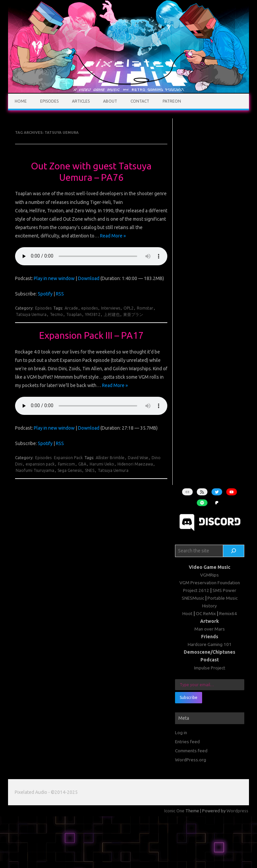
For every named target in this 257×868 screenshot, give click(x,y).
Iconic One (174, 811)
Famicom (66, 464)
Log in (181, 733)
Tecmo (56, 314)
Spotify (45, 294)
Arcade (71, 308)
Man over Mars (210, 629)
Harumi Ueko (102, 464)
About (110, 101)
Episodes (49, 101)
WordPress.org (191, 760)
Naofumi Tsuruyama (35, 470)
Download (89, 278)
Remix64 (228, 613)
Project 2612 (196, 590)
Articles (81, 101)
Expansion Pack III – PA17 (91, 335)
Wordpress (237, 811)
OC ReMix (206, 613)
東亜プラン (133, 314)
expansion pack (40, 464)
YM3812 (93, 314)
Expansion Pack (68, 458)
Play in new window (54, 278)
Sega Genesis (70, 470)
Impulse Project (210, 668)
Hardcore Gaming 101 (210, 644)
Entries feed (187, 742)
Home (21, 101)
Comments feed (191, 751)
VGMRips (209, 575)
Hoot (187, 613)
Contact (140, 101)
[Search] (234, 551)
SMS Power (224, 590)
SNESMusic (193, 598)
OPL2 (128, 308)
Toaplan (74, 314)
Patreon (172, 101)
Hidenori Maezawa (135, 464)
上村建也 (112, 314)
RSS (60, 294)
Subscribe (189, 697)
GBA (82, 464)
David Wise (138, 458)
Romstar (145, 308)
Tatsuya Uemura (31, 314)
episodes (90, 308)
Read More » (113, 236)
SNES (90, 470)
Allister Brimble (110, 458)
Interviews (111, 308)
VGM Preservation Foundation (210, 583)
